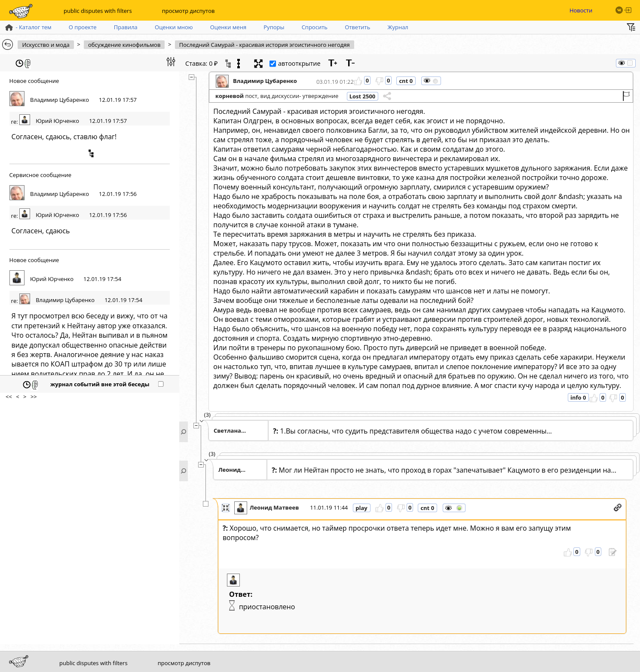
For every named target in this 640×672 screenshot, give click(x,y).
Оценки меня (228, 27)
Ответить (357, 27)
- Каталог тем (28, 27)
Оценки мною (174, 27)
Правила (126, 27)
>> (34, 397)
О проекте (83, 27)
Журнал (398, 27)
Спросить (315, 27)
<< (9, 397)
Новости (581, 10)
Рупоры (274, 27)
